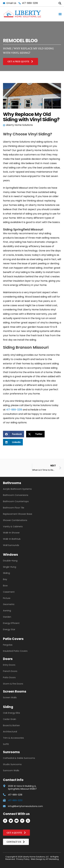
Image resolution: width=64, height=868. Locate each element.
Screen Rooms (15, 691)
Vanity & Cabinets (13, 527)
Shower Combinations (15, 520)
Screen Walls (10, 697)
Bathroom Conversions (16, 495)
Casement (9, 592)
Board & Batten (11, 725)
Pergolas (8, 645)
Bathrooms (12, 483)
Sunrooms (11, 752)
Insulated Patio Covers (15, 651)
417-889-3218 (14, 410)
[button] (60, 3)
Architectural (10, 732)
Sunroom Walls (11, 770)
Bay (5, 579)
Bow (5, 586)
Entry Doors (9, 665)
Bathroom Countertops (16, 501)
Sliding (6, 573)
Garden (7, 617)
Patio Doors (9, 677)
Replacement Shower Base (18, 514)
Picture (7, 598)
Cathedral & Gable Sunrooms (19, 758)
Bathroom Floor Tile (14, 508)
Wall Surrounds (11, 545)
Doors (8, 659)
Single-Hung (10, 567)
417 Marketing (52, 859)
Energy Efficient (11, 623)
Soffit (6, 744)
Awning (7, 611)
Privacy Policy (23, 859)
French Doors (10, 671)
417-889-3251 (15, 800)
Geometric (9, 604)
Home (7, 48)
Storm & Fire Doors (13, 684)
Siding (8, 707)
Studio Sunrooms (12, 764)
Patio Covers (13, 639)
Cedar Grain (10, 719)
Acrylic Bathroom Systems (17, 489)
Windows (11, 555)
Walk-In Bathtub (12, 539)
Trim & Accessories (13, 738)
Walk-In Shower (11, 533)
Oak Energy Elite (11, 713)
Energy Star (9, 629)
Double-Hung (10, 561)
